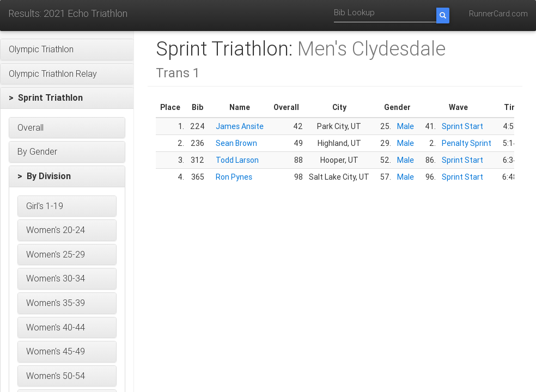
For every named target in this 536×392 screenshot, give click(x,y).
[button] (67, 50)
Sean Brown (236, 143)
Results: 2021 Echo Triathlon (68, 13)
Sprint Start (462, 126)
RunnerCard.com (498, 14)
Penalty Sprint (467, 143)
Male (406, 126)
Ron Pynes (234, 177)
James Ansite (240, 126)
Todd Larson (237, 160)
